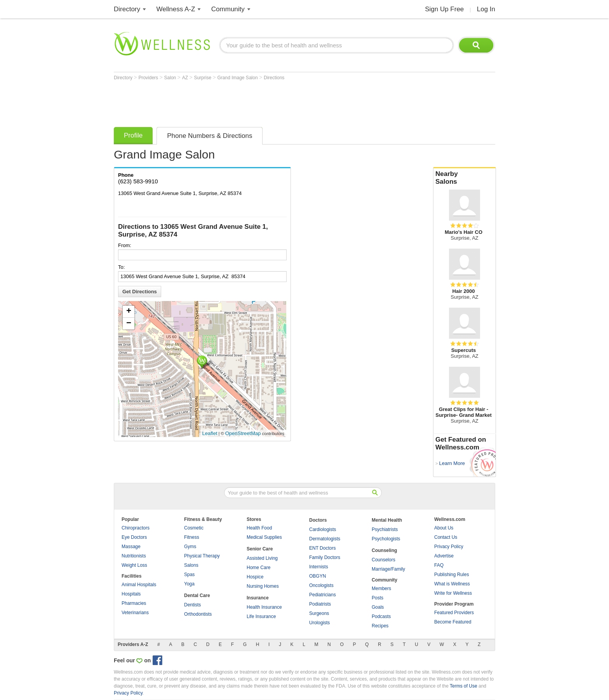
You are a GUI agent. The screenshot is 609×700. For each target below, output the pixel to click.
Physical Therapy (202, 556)
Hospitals (131, 594)
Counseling (384, 550)
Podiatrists (320, 604)
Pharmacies (134, 603)
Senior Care (260, 549)
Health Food (259, 528)
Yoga (189, 584)
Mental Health (387, 520)
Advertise (444, 556)
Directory (127, 9)
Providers (149, 78)
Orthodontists (198, 614)
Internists (319, 567)
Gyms (190, 547)
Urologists (319, 623)
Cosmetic (194, 528)
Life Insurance (261, 616)
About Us (444, 528)
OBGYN (318, 576)
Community (228, 9)
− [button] (129, 324)
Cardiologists (323, 529)
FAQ (439, 565)
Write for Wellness (453, 593)
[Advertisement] (255, 102)
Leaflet (210, 433)
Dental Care (197, 596)
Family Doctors (325, 557)
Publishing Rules (452, 575)
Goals (378, 607)
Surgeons (319, 613)
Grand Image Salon (238, 78)
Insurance (258, 598)
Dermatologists (325, 539)
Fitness (192, 537)
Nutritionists (134, 556)
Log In (486, 9)
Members (381, 589)
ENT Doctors (322, 548)
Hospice (255, 577)
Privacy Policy (449, 547)
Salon (171, 78)
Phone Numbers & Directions (210, 136)
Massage (131, 547)
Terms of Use (464, 686)
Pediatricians (323, 595)
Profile (133, 135)
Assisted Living (262, 558)
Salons (191, 565)
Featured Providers (454, 613)
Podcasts (381, 616)
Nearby (465, 178)
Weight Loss (134, 565)
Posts (378, 598)
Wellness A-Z (176, 9)
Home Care (258, 568)
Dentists (192, 605)
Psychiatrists (385, 529)
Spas (189, 575)
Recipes (380, 626)
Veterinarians (135, 613)
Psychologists (386, 539)
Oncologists (321, 585)
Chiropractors (136, 528)
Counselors (384, 560)
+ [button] (129, 312)
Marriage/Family (388, 569)
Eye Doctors (134, 537)
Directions (274, 78)
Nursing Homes (263, 586)
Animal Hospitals (139, 585)
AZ (186, 78)
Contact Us (446, 537)
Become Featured (453, 622)
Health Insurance (264, 607)
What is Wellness (452, 584)
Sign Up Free (444, 9)
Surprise (203, 78)
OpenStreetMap (243, 433)
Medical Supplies (264, 537)
